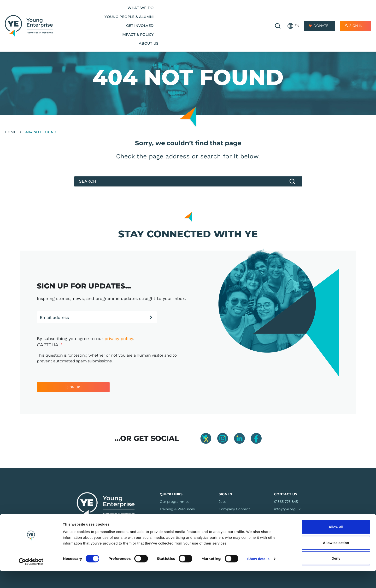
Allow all (336, 544)
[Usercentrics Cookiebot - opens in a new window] (31, 579)
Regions (167, 524)
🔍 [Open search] (278, 14)
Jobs (223, 502)
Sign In (356, 14)
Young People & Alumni (125, 14)
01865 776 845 (286, 502)
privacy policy (119, 339)
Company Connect (234, 509)
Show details (258, 576)
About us (245, 14)
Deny (336, 575)
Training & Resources (177, 509)
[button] (293, 15)
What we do (79, 14)
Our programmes (174, 502)
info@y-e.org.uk (287, 509)
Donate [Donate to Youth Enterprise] (321, 14)
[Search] (188, 181)
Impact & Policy (211, 14)
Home (11, 132)
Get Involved (172, 14)
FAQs (164, 516)
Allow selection (336, 560)
